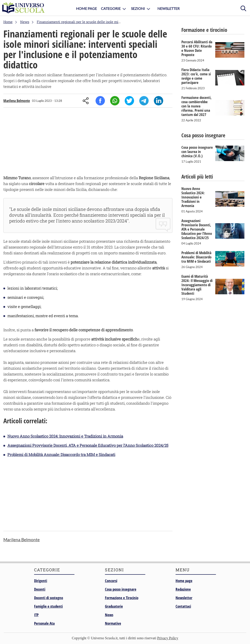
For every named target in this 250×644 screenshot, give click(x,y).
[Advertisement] (88, 142)
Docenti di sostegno (49, 598)
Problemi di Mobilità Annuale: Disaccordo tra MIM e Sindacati (61, 455)
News (109, 615)
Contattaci (183, 606)
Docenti (40, 589)
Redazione (183, 589)
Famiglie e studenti (48, 606)
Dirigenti (41, 581)
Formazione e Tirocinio (122, 598)
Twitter (129, 101)
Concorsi (111, 581)
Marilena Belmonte (17, 101)
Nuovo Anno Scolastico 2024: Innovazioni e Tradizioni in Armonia (65, 436)
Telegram (144, 101)
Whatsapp (115, 101)
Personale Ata (44, 623)
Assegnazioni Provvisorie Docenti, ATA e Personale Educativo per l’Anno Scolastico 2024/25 (88, 445)
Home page (184, 581)
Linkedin (159, 101)
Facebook (100, 101)
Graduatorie (114, 606)
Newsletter (168, 8)
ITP (36, 615)
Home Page (86, 8)
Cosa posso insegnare (121, 589)
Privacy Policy (168, 638)
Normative (113, 623)
